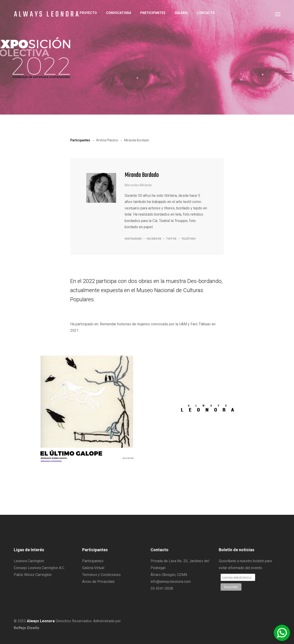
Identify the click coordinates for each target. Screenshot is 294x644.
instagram (133, 239)
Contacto (206, 13)
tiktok (171, 239)
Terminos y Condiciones (101, 575)
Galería (181, 13)
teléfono (189, 239)
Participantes (153, 13)
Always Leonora (47, 15)
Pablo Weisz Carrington (33, 575)
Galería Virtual (93, 568)
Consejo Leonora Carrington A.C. (39, 568)
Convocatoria (119, 13)
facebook (154, 239)
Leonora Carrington (29, 561)
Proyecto (88, 13)
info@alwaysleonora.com (171, 582)
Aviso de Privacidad (98, 582)
